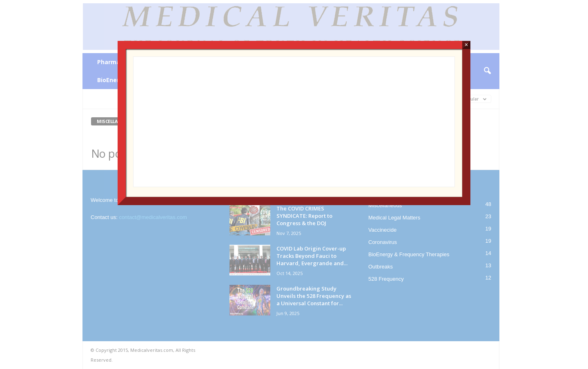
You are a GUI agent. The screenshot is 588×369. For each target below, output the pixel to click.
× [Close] (466, 45)
